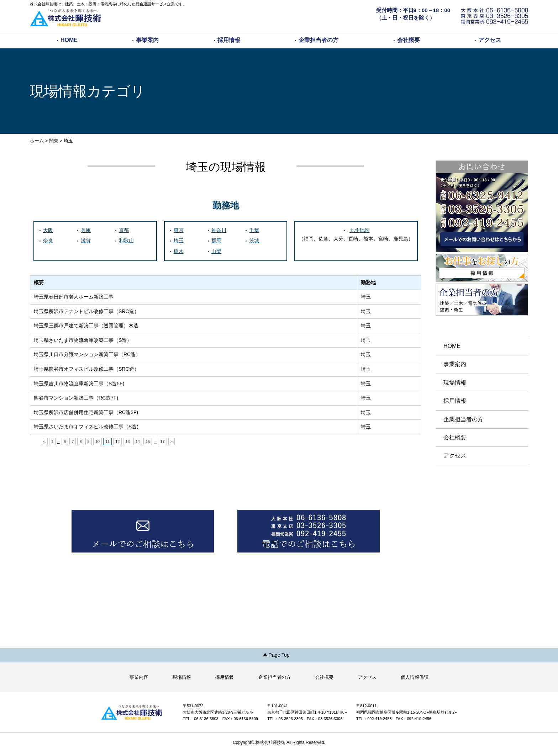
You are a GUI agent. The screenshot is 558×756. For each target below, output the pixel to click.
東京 (179, 230)
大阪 (48, 230)
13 (127, 442)
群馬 (216, 240)
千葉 (254, 230)
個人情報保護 (415, 677)
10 (98, 442)
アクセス (490, 40)
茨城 (254, 240)
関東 (54, 141)
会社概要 (409, 40)
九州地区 (360, 230)
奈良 (48, 240)
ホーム (37, 141)
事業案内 (147, 40)
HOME (69, 40)
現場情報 (455, 383)
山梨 (216, 251)
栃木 (179, 251)
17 (162, 442)
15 (148, 442)
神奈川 (219, 230)
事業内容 (139, 677)
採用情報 (229, 40)
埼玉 (179, 240)
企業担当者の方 (319, 40)
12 (117, 442)
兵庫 (86, 230)
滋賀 (86, 240)
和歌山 (126, 240)
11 (107, 442)
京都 (124, 230)
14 (138, 442)
